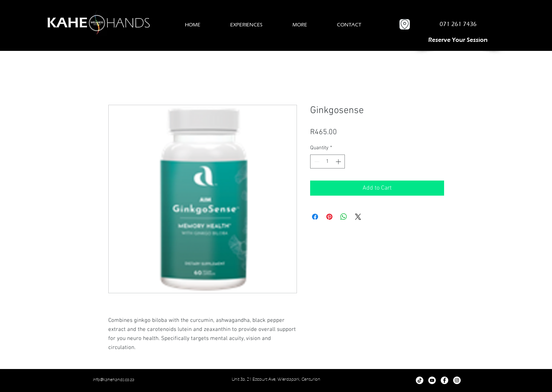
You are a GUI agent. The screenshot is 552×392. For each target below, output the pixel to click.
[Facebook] (444, 380)
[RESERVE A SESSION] (458, 40)
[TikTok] (420, 380)
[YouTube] (432, 380)
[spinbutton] (328, 162)
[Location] (405, 24)
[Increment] (339, 162)
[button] (247, 25)
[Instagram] (457, 380)
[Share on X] (358, 217)
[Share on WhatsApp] (344, 217)
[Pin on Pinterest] (329, 217)
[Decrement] (316, 162)
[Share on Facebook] (315, 217)
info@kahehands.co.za (114, 380)
